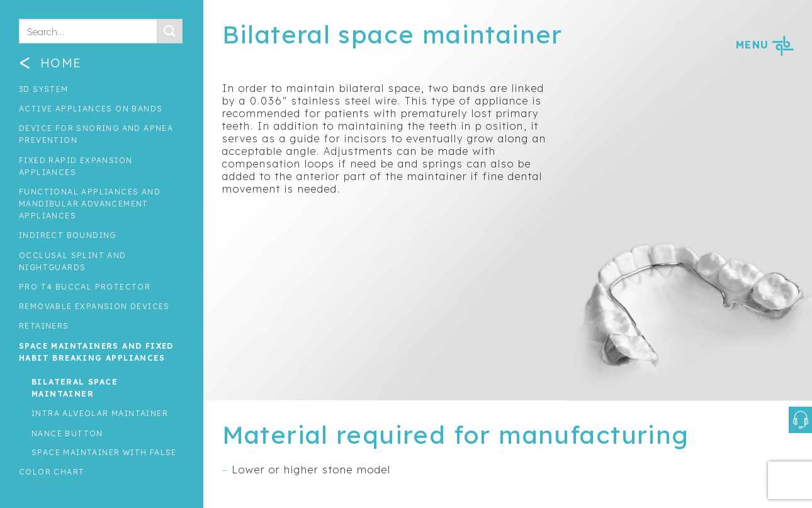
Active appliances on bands (91, 109)
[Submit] (170, 31)
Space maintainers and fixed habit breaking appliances (96, 352)
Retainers (44, 326)
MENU (764, 45)
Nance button (67, 433)
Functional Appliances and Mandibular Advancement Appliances (90, 204)
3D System (44, 89)
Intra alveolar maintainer (100, 413)
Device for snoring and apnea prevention (96, 134)
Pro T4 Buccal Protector (85, 287)
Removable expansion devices (94, 306)
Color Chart (52, 472)
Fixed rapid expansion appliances (76, 166)
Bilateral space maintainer (75, 388)
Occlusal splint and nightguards (73, 261)
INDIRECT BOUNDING (68, 235)
